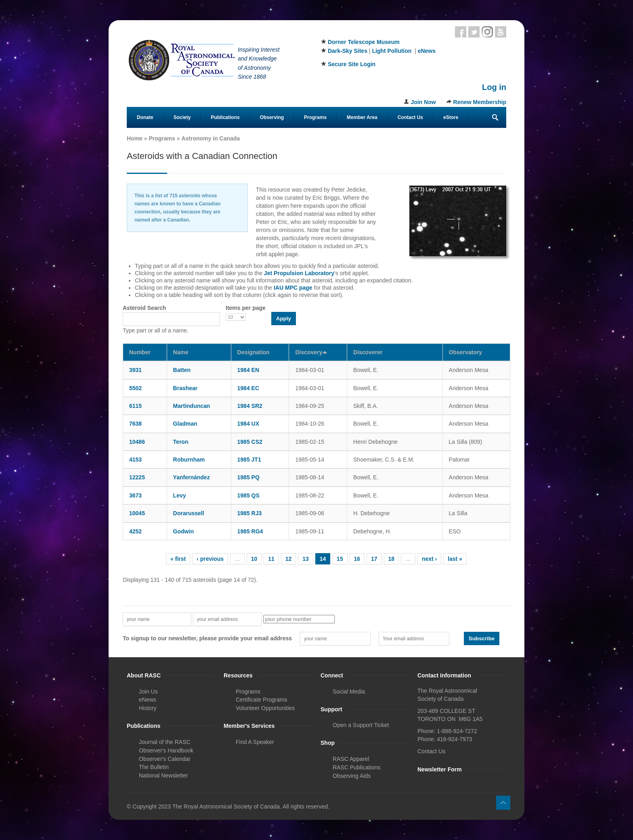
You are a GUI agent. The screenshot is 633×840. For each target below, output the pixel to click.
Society (182, 117)
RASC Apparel (351, 759)
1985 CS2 (250, 442)
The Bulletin (154, 767)
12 (289, 559)
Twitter (474, 32)
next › (429, 559)
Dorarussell (189, 513)
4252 (135, 531)
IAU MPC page (293, 288)
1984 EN (248, 370)
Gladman (185, 424)
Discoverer (368, 352)
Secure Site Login (352, 64)
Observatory (465, 352)
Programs (315, 117)
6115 (135, 406)
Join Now (423, 102)
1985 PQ (248, 477)
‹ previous (210, 559)
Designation (254, 352)
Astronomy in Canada (211, 138)
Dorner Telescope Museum (364, 42)
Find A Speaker (255, 742)
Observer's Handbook (166, 750)
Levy (180, 495)
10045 (137, 513)
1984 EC (248, 388)
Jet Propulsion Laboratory (299, 273)
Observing (272, 117)
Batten (182, 370)
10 (254, 559)
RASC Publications (356, 767)
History (148, 708)
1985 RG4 (250, 531)
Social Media (349, 692)
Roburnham (189, 460)
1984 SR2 (250, 406)
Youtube (501, 32)
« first (178, 559)
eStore (451, 117)
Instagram (487, 32)
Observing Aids (352, 776)
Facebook (461, 32)
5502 (135, 388)
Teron (181, 442)
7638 (135, 424)
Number (140, 352)
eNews (427, 51)
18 (392, 559)
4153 (135, 460)
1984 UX (248, 424)
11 (271, 559)
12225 (137, 477)
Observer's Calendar (165, 759)
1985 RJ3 (250, 513)
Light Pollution (392, 51)
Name (181, 352)
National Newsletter (163, 775)
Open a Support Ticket (361, 725)
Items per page (246, 308)
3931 (135, 370)
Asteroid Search (144, 308)
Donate (145, 117)
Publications (225, 117)
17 (374, 559)
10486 (137, 442)
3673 (135, 495)
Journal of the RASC (165, 742)
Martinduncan (192, 406)
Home (135, 138)
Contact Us (410, 117)
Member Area (362, 117)
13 (306, 559)
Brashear (185, 388)
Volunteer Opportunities (265, 708)
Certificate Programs (262, 700)
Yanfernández (192, 477)
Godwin (183, 531)
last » (455, 559)
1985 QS (248, 495)
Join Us (148, 692)
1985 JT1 (249, 460)
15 (340, 559)
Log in (494, 87)
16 (357, 559)
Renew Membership (480, 102)
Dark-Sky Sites (348, 51)
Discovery (311, 352)
